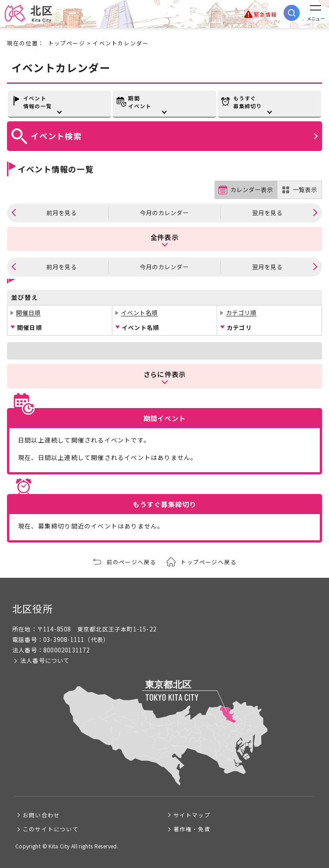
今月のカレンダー (164, 213)
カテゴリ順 (241, 313)
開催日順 (28, 313)
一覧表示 (305, 190)
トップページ (67, 43)
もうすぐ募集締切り (248, 102)
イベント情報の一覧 (38, 102)
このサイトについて (51, 829)
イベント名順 (139, 313)
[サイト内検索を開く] (292, 13)
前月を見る (62, 213)
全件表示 (164, 237)
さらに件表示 (164, 374)
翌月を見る (267, 213)
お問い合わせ (41, 815)
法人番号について (45, 660)
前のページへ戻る (132, 562)
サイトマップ (192, 815)
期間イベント (140, 102)
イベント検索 (56, 136)
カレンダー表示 (252, 190)
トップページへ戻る (208, 562)
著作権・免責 (192, 829)
